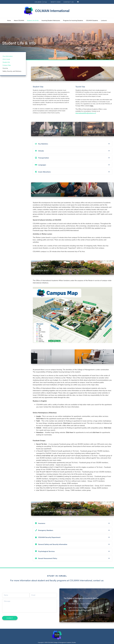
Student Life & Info (33, 21)
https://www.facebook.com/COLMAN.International (61, 230)
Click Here (40, 419)
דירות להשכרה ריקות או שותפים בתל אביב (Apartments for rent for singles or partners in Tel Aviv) (69, 467)
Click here (67, 423)
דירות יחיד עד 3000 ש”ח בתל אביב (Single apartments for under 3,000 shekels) (63, 488)
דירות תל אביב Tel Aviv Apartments (48, 483)
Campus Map (7, 65)
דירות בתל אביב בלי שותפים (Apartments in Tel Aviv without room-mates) (61, 481)
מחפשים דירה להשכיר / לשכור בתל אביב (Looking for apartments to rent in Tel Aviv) (65, 476)
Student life (6, 62)
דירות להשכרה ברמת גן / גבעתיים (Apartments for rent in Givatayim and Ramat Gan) (65, 486)
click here (96, 432)
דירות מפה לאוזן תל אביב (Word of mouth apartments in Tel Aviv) (58, 472)
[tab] (73, 144)
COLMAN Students (92, 21)
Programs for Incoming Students (73, 21)
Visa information (8, 56)
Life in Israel (6, 59)
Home (9, 21)
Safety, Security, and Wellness (12, 71)
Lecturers (104, 21)
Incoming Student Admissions (51, 21)
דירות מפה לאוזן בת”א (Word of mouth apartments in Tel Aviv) (57, 451)
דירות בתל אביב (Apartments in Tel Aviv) (50, 490)
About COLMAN (19, 21)
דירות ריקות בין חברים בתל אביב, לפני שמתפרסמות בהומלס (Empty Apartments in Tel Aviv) (67, 456)
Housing (5, 68)
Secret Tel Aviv (42, 444)
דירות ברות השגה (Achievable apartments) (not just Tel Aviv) (57, 463)
